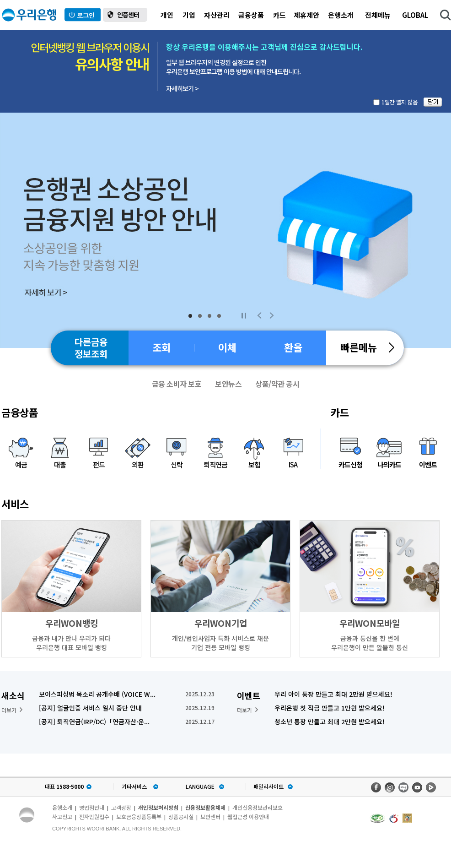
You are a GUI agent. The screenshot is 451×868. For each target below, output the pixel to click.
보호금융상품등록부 (139, 816)
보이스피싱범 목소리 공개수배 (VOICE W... (97, 694)
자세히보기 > (182, 88)
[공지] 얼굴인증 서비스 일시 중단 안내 (90, 708)
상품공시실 (181, 816)
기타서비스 (134, 787)
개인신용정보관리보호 (258, 807)
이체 (227, 347)
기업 (189, 15)
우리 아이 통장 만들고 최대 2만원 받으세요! (333, 694)
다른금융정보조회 (91, 348)
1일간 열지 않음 (400, 102)
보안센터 (210, 816)
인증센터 (128, 15)
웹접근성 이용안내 (248, 816)
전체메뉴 (378, 15)
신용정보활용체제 (205, 807)
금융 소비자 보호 (177, 384)
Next (272, 315)
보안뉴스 (228, 384)
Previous (259, 315)
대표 (64, 787)
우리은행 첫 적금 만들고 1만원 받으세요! (330, 708)
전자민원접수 (94, 816)
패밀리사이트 (268, 787)
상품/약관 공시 (277, 384)
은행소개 (341, 15)
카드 (279, 15)
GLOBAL (415, 15)
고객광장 (121, 807)
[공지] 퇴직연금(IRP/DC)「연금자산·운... (94, 722)
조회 (161, 347)
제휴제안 (306, 15)
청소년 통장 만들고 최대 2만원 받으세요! (330, 722)
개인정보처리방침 (158, 807)
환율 (293, 347)
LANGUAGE (200, 787)
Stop (244, 315)
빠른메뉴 (367, 347)
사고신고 (62, 816)
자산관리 (217, 15)
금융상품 (251, 15)
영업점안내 (92, 807)
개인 (167, 15)
